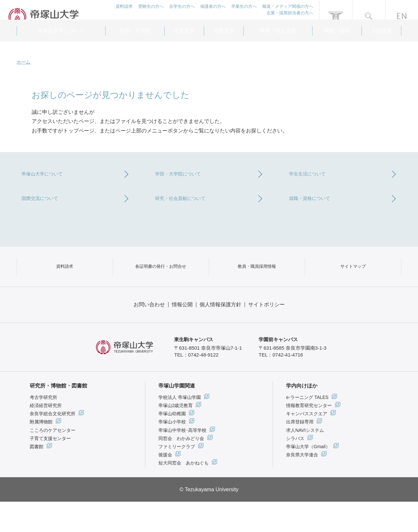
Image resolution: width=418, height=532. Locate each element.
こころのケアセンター (53, 461)
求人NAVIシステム (305, 461)
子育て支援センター (50, 469)
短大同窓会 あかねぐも (184, 493)
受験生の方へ (150, 13)
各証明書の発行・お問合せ (161, 289)
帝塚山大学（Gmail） (308, 477)
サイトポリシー (266, 335)
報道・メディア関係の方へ (288, 13)
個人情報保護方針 (220, 335)
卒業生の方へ (244, 13)
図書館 (37, 477)
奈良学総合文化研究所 (53, 444)
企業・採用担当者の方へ (290, 20)
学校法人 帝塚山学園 (180, 428)
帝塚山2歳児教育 (176, 436)
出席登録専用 (300, 452)
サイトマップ (353, 289)
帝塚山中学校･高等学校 (182, 461)
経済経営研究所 (46, 436)
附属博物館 (41, 452)
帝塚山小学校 (172, 452)
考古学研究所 (43, 428)
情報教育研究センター (309, 436)
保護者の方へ (213, 13)
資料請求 (123, 13)
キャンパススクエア (307, 444)
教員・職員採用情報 (257, 289)
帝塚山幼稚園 (172, 444)
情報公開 (182, 335)
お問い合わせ (149, 335)
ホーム (24, 62)
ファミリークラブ (177, 477)
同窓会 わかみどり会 (181, 469)
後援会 (165, 485)
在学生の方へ (181, 13)
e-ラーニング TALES (307, 428)
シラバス (295, 469)
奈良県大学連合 (302, 485)
